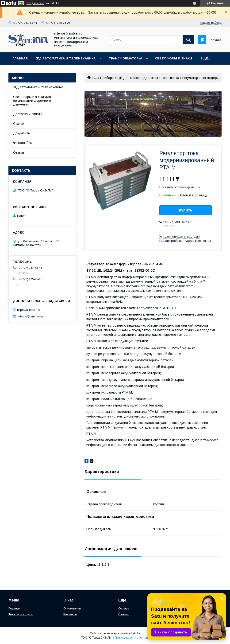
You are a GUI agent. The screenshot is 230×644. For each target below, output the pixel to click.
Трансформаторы (125, 58)
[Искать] (188, 40)
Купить (186, 210)
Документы (22, 133)
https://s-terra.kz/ (29, 310)
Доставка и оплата (28, 114)
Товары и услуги (21, 614)
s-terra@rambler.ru (30, 316)
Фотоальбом (23, 143)
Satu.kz (136, 633)
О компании (72, 608)
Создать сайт (35, 3)
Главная (20, 58)
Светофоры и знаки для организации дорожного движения (32, 101)
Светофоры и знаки (173, 58)
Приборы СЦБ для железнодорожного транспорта (140, 78)
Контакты (70, 614)
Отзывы (19, 152)
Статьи (19, 124)
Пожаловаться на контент (132, 638)
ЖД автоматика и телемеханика (66, 58)
